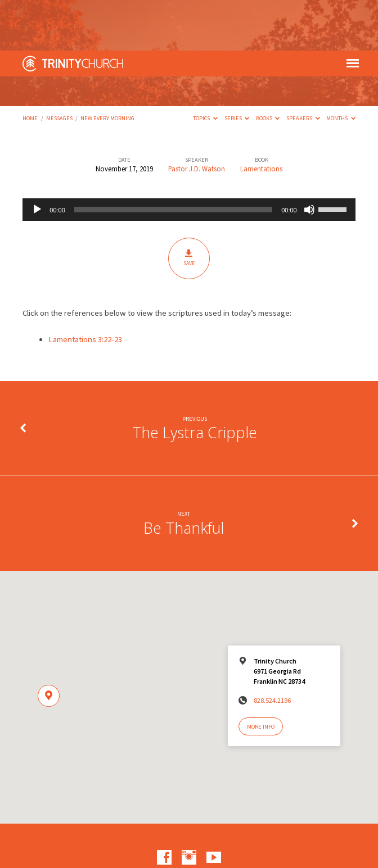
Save (189, 208)
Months (341, 68)
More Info (261, 676)
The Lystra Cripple (195, 382)
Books (268, 68)
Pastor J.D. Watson (197, 118)
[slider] (173, 159)
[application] (189, 159)
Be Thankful (184, 477)
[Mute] (309, 159)
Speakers (303, 68)
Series (237, 68)
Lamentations (261, 118)
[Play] (37, 159)
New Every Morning (107, 68)
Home (30, 68)
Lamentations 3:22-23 (85, 289)
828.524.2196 (272, 650)
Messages (59, 68)
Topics (205, 68)
